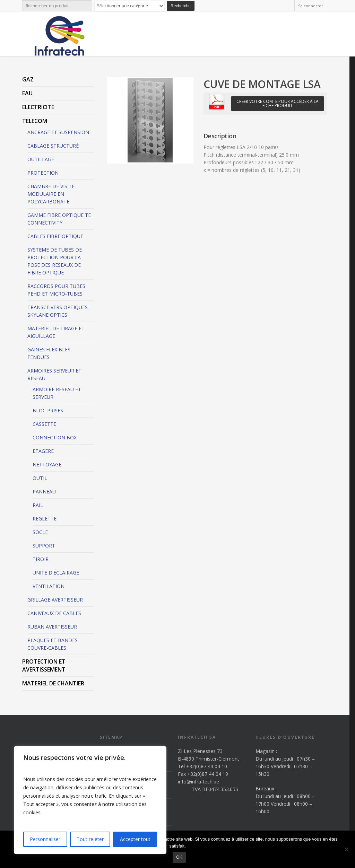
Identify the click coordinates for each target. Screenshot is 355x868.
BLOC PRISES (48, 410)
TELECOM (35, 121)
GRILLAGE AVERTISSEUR (55, 600)
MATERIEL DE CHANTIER (53, 683)
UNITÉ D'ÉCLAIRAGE (56, 573)
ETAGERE (43, 451)
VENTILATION (49, 586)
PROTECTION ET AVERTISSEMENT (44, 665)
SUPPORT (44, 546)
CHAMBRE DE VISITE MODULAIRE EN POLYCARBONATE (51, 194)
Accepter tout (135, 839)
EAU (27, 93)
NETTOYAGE (47, 464)
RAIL (38, 505)
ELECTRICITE (38, 107)
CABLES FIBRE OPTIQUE (55, 236)
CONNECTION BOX (55, 437)
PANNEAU (44, 492)
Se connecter (311, 6)
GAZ (28, 79)
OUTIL (40, 478)
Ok (179, 857)
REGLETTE (45, 519)
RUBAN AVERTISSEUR (52, 627)
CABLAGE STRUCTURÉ (53, 146)
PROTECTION (43, 173)
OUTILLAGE (41, 159)
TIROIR (41, 559)
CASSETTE (44, 424)
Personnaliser (45, 839)
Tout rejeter (90, 839)
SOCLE (40, 532)
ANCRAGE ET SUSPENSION (58, 132)
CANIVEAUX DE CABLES (54, 613)
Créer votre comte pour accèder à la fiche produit (278, 103)
